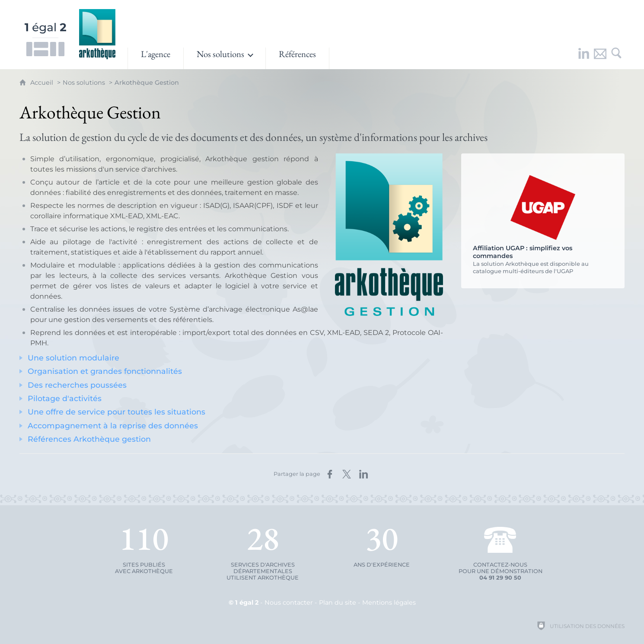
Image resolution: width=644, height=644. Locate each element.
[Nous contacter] (600, 58)
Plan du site (338, 603)
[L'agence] (156, 58)
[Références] (297, 58)
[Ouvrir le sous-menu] (225, 58)
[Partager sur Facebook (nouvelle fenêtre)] (330, 474)
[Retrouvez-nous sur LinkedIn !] (583, 58)
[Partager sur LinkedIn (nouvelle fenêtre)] (363, 474)
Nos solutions (84, 83)
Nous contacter (289, 603)
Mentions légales (389, 603)
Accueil (43, 83)
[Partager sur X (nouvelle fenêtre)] (347, 474)
